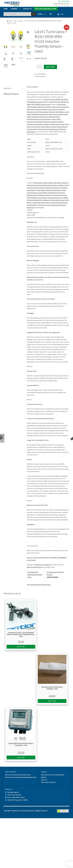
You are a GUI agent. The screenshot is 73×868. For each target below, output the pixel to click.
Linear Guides (42, 195)
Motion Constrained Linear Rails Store (18, 777)
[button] (28, 34)
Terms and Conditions (48, 784)
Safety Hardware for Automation (49, 126)
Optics (54, 121)
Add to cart (50, 69)
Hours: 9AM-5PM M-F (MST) (16, 799)
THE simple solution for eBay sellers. (39, 587)
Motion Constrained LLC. (43, 567)
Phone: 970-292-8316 (14, 797)
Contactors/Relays (41, 111)
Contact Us (27, 11)
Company (14, 11)
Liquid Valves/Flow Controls (40, 119)
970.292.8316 (60, 2)
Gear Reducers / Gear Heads (36, 192)
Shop (6, 11)
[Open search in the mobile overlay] (20, 16)
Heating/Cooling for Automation (38, 114)
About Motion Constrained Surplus (53, 777)
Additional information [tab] (11, 96)
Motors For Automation (44, 121)
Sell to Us (44, 782)
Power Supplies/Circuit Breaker (37, 200)
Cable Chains (41, 109)
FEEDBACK (33, 104)
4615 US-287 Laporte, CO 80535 (18, 802)
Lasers (50, 116)
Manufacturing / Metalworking (37, 197)
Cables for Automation (53, 109)
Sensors (21, 23)
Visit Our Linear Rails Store (46, 11)
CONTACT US (59, 102)
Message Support (13, 794)
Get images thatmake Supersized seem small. (35, 577)
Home (11, 23)
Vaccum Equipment (53, 131)
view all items (41, 104)
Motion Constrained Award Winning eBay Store (21, 779)
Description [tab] (7, 90)
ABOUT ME (30, 106)
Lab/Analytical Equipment (40, 116)
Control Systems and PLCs (56, 111)
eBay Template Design (34, 569)
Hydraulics (52, 114)
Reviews (44, 779)
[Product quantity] (39, 69)
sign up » (30, 560)
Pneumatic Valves (33, 126)
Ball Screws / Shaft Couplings (44, 185)
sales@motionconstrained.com (59, 5)
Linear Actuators (58, 116)
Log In (62, 16)
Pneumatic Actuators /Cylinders (53, 124)
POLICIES (51, 102)
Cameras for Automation (43, 187)
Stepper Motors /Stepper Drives (51, 129)
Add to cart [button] (21, 649)
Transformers (42, 131)
